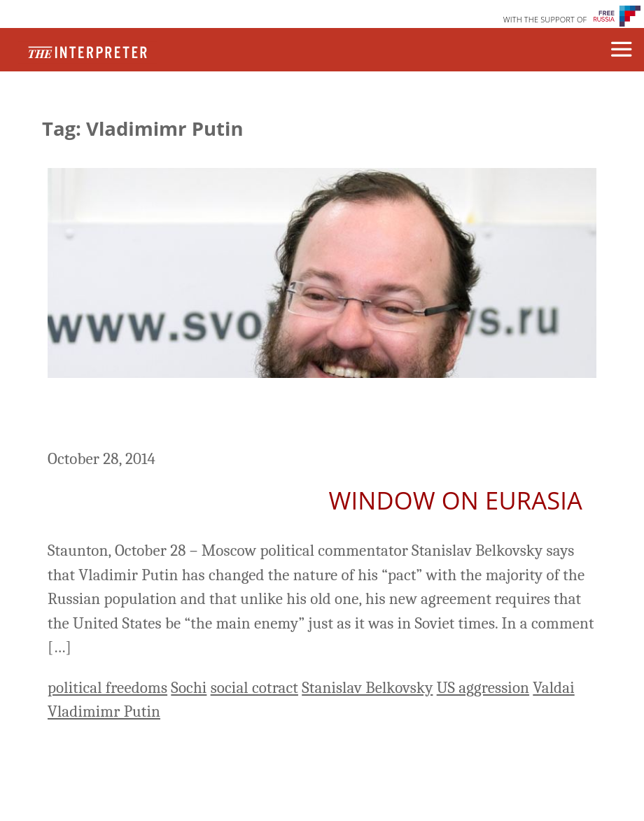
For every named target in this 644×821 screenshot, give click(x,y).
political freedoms (107, 688)
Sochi (189, 688)
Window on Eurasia (456, 500)
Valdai (553, 688)
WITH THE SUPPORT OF (545, 19)
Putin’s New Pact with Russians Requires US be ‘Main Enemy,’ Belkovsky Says (321, 416)
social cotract (254, 688)
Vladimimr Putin (104, 711)
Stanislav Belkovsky (367, 688)
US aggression (483, 688)
